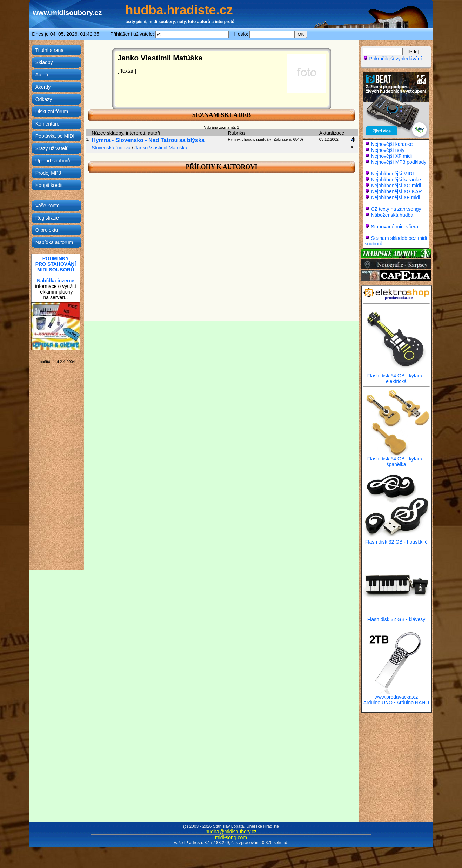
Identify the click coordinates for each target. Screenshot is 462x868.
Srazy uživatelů (52, 148)
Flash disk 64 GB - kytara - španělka (396, 459)
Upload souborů (53, 161)
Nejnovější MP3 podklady (399, 162)
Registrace (47, 218)
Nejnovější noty (388, 150)
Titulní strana (49, 50)
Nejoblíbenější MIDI (392, 174)
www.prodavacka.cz (396, 695)
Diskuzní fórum (52, 112)
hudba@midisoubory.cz (231, 832)
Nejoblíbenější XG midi (396, 186)
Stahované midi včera (394, 227)
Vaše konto (48, 206)
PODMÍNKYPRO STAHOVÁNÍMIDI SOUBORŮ (56, 264)
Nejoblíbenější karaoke (396, 180)
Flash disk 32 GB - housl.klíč (396, 540)
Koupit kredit (49, 185)
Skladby (44, 62)
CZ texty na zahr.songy (396, 209)
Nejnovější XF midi (391, 156)
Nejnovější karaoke (392, 144)
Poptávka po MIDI (55, 136)
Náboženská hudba (392, 215)
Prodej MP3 (48, 173)
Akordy (43, 87)
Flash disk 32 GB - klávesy (396, 617)
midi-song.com (231, 837)
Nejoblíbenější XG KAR (396, 191)
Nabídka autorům (54, 242)
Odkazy (44, 99)
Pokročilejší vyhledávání (393, 59)
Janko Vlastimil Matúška (161, 148)
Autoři (42, 75)
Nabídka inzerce (56, 281)
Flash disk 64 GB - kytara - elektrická (396, 376)
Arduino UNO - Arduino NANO (396, 702)
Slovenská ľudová (111, 148)
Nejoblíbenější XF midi (395, 197)
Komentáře (47, 124)
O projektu (47, 230)
